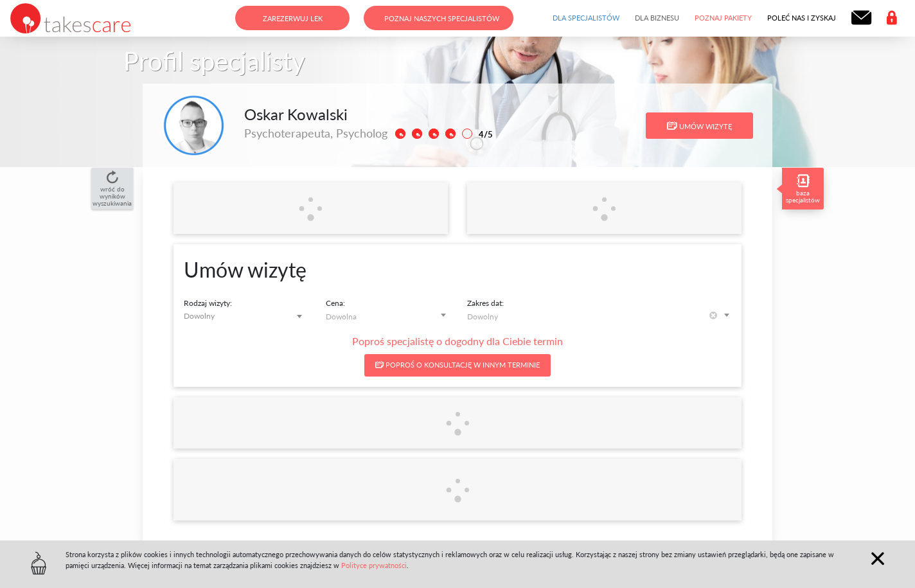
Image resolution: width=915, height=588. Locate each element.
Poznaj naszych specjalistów (442, 18)
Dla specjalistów (586, 18)
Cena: (335, 303)
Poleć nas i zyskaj (802, 18)
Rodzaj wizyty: (208, 303)
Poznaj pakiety (723, 18)
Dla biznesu (657, 18)
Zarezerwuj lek (293, 18)
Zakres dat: (485, 303)
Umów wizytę (699, 126)
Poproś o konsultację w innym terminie (457, 365)
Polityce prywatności (374, 565)
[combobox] (245, 316)
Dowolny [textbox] (199, 316)
